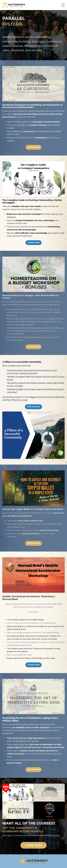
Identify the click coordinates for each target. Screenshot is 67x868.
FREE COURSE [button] (33, 543)
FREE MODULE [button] (34, 407)
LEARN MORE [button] (34, 147)
